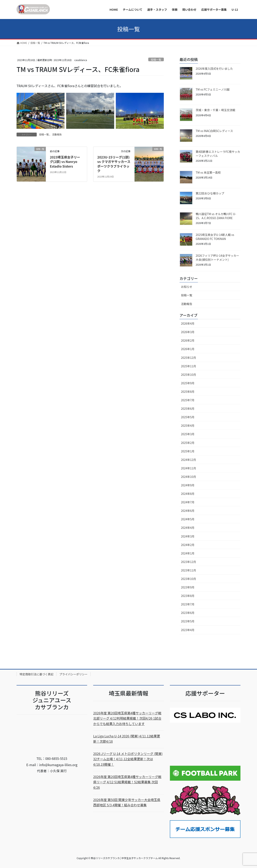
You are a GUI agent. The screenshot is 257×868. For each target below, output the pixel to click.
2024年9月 (188, 485)
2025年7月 (188, 400)
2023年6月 (188, 613)
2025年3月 (188, 434)
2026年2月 (188, 340)
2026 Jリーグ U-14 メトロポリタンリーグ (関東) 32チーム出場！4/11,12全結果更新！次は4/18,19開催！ (128, 759)
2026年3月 (188, 332)
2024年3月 (188, 536)
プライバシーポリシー (73, 674)
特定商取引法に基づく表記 (37, 674)
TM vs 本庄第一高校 (208, 172)
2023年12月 (189, 562)
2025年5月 (188, 417)
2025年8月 (188, 392)
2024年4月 (188, 528)
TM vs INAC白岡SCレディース (214, 131)
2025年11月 (189, 366)
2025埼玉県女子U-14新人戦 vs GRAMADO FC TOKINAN (215, 237)
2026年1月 (188, 349)
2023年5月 (188, 621)
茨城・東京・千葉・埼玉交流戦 (215, 110)
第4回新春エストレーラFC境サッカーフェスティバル (218, 154)
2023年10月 (189, 579)
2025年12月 (189, 358)
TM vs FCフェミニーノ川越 (213, 89)
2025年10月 (189, 375)
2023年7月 (188, 604)
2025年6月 (188, 409)
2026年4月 (188, 323)
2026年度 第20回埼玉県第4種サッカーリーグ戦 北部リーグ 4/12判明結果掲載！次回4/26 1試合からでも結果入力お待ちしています (127, 718)
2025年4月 (188, 426)
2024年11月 (189, 468)
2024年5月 (188, 519)
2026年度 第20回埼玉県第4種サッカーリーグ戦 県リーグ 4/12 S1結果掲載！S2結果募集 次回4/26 (127, 782)
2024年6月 (188, 511)
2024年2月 (188, 545)
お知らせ (187, 287)
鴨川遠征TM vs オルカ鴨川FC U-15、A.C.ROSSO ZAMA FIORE (216, 216)
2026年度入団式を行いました (214, 69)
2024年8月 (188, 494)
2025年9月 (188, 383)
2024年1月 (188, 553)
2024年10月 (189, 477)
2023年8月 (188, 596)
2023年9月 (188, 587)
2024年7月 (188, 502)
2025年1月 (188, 451)
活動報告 (57, 134)
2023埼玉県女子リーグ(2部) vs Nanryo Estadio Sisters (65, 162)
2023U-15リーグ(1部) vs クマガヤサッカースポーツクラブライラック (114, 164)
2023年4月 (188, 630)
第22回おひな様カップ (210, 193)
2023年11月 (189, 570)
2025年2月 (188, 443)
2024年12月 (189, 460)
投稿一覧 (156, 60)
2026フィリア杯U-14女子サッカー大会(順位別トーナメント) (217, 258)
